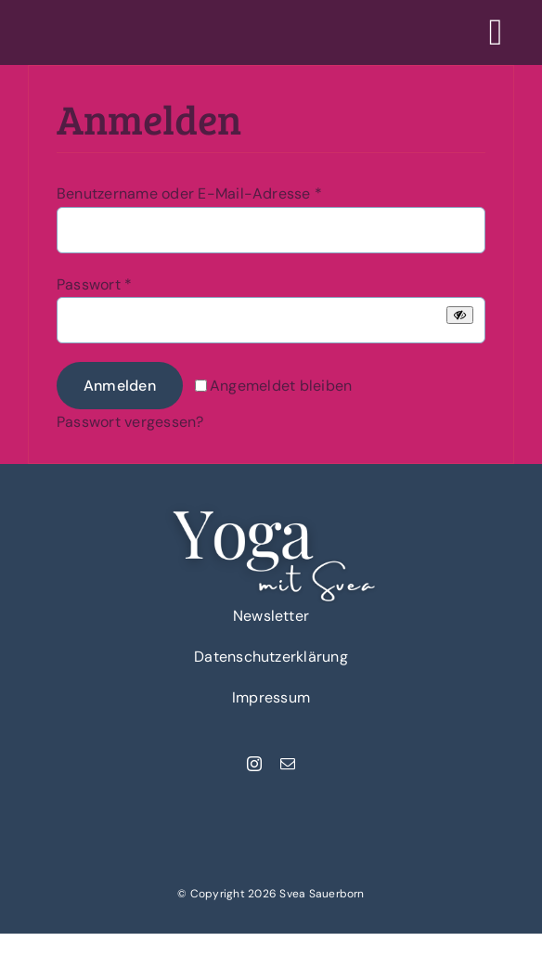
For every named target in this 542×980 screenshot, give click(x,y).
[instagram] (254, 764)
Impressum (271, 697)
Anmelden (120, 386)
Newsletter (271, 616)
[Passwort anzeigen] (460, 315)
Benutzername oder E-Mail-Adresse (189, 193)
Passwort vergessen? (130, 422)
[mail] (288, 764)
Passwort (94, 284)
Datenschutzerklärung (271, 657)
